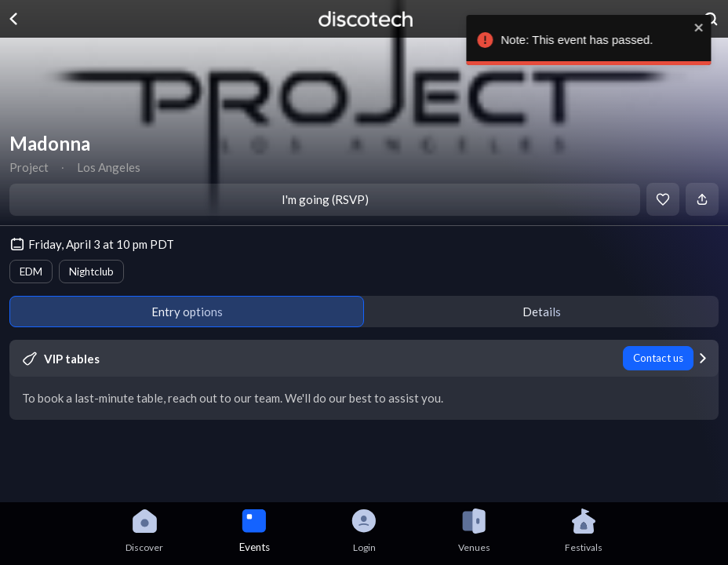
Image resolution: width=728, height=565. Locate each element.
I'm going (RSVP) (325, 199)
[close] (708, 27)
